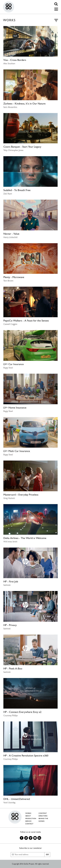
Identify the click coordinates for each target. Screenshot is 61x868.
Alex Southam (9, 63)
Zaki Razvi (8, 194)
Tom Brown (8, 281)
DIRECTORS (43, 816)
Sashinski (7, 585)
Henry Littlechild (10, 237)
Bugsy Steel (8, 368)
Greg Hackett (9, 498)
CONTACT (29, 824)
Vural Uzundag (9, 802)
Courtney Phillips (11, 715)
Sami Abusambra (10, 107)
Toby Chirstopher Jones (13, 150)
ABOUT (28, 816)
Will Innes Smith (10, 542)
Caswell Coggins (10, 324)
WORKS (28, 813)
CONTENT (43, 813)
